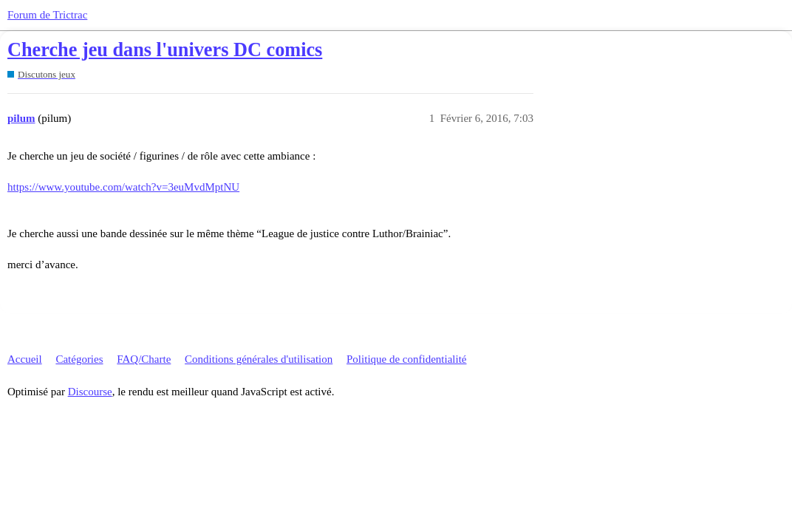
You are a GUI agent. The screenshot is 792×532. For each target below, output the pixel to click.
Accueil (25, 359)
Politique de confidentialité (406, 359)
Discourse (90, 392)
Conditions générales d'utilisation (259, 359)
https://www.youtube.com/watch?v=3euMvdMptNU (123, 187)
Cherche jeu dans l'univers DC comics (165, 50)
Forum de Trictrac (47, 15)
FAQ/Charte (144, 359)
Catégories (79, 359)
